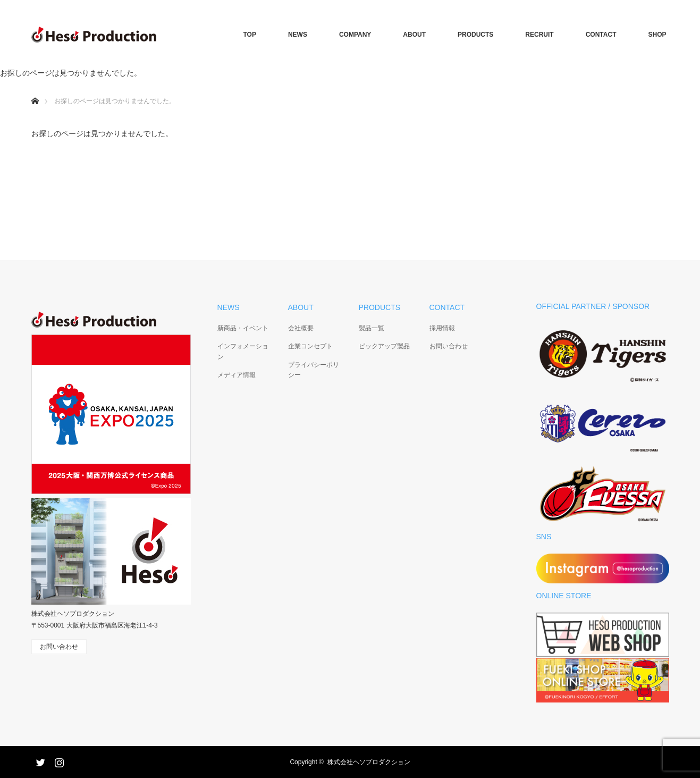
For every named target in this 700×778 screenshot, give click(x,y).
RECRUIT (539, 35)
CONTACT (601, 35)
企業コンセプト (310, 346)
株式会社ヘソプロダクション (369, 762)
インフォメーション (243, 351)
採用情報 (442, 328)
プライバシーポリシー (314, 370)
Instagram (58, 760)
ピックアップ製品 (384, 346)
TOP (249, 35)
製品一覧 (372, 328)
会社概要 (301, 328)
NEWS (298, 35)
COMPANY (355, 35)
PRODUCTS (475, 35)
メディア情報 (237, 375)
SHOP (657, 35)
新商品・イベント (243, 328)
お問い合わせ (449, 346)
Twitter (39, 760)
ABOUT (414, 35)
